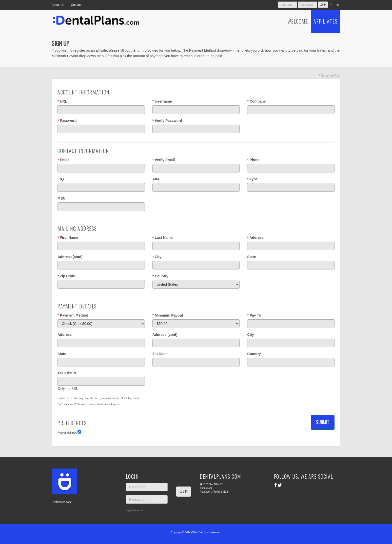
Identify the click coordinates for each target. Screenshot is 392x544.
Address (255, 238)
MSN (61, 198)
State (251, 257)
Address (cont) (70, 257)
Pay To (254, 315)
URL (62, 101)
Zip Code (66, 276)
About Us (58, 5)
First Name (68, 238)
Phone (254, 160)
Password (67, 121)
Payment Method (73, 315)
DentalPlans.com (61, 502)
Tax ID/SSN (67, 373)
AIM (156, 179)
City (157, 257)
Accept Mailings (67, 433)
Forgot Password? (135, 510)
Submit (323, 422)
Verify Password (167, 121)
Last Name (163, 238)
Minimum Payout (168, 315)
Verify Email (164, 160)
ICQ (61, 179)
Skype (252, 179)
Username (162, 101)
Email (63, 160)
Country (160, 276)
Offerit (195, 532)
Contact (76, 5)
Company (256, 101)
